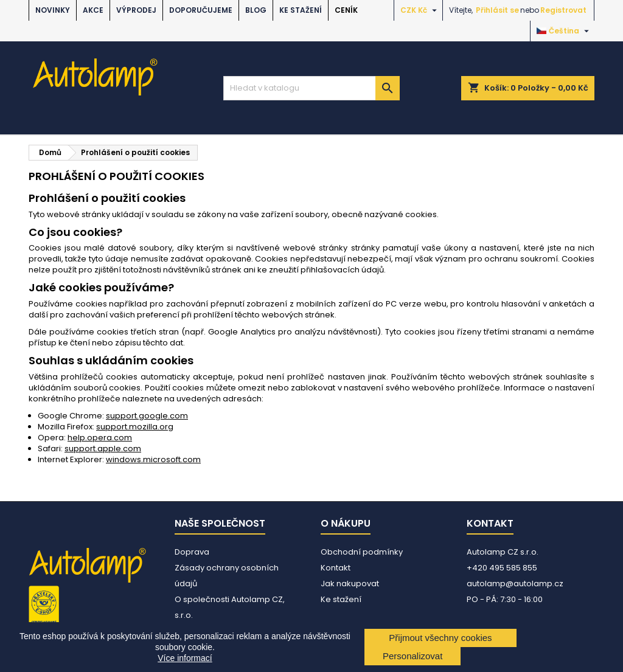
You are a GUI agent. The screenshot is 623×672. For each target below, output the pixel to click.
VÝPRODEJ (136, 10)
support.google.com (147, 416)
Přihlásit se (497, 10)
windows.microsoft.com (153, 459)
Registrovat (563, 10)
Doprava (192, 552)
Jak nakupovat (350, 584)
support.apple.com (103, 449)
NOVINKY (53, 10)
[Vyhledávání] (311, 88)
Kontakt (336, 568)
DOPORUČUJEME (201, 10)
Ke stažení (301, 10)
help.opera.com (100, 438)
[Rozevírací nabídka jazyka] (564, 31)
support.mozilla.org (135, 427)
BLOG (256, 10)
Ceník (346, 10)
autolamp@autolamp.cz (515, 584)
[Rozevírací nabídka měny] (420, 10)
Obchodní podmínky (362, 552)
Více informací (185, 658)
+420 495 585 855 (502, 568)
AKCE (93, 10)
